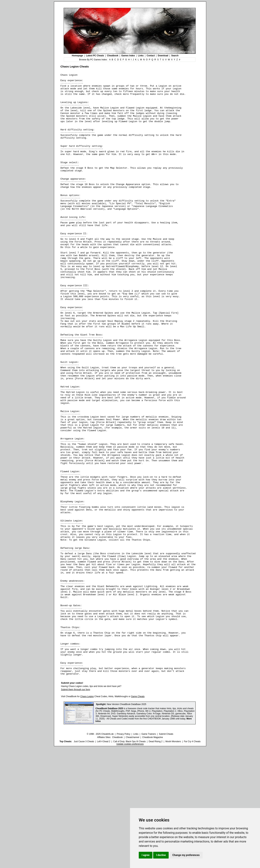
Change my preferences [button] (186, 855)
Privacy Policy (124, 854)
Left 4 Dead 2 (104, 862)
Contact (151, 56)
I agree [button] (146, 855)
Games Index (128, 56)
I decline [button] (161, 855)
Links (141, 56)
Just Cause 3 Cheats (84, 862)
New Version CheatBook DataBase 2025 (127, 825)
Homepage (77, 56)
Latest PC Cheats (95, 56)
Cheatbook (113, 56)
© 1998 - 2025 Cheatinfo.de (100, 854)
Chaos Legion (87, 817)
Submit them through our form (76, 810)
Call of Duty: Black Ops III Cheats (129, 862)
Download (163, 56)
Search (175, 56)
